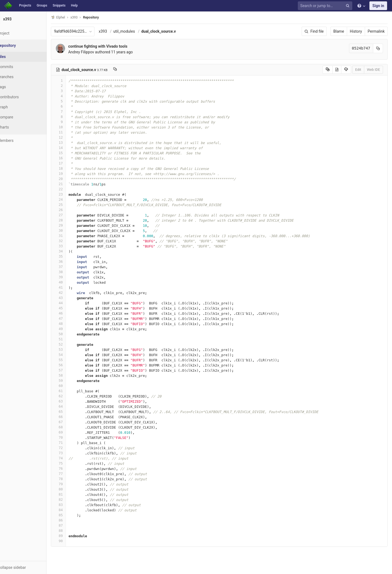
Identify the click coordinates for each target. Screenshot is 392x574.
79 (72, 484)
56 (72, 365)
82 (72, 500)
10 (72, 127)
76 (72, 468)
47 (72, 318)
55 (72, 360)
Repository (104, 17)
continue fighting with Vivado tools (111, 46)
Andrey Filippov (94, 52)
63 (72, 401)
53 (72, 349)
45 (72, 308)
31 (72, 236)
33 (72, 246)
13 (72, 143)
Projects (25, 5)
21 (72, 184)
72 (72, 448)
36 (72, 262)
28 (72, 220)
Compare (19, 117)
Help (74, 5)
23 (72, 194)
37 (72, 267)
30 (72, 230)
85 (72, 515)
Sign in (378, 6)
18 (72, 168)
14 (72, 148)
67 (72, 422)
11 (72, 132)
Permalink (376, 31)
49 (72, 329)
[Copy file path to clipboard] (128, 70)
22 (72, 189)
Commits (19, 67)
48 (72, 324)
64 (72, 406)
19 (72, 174)
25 (72, 205)
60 (72, 386)
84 (72, 510)
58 (72, 375)
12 (72, 137)
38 (72, 272)
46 (72, 313)
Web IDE (373, 70)
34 (72, 251)
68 (72, 427)
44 (72, 303)
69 (72, 432)
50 (72, 334)
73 (72, 453)
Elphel (71, 17)
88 (72, 531)
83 (72, 505)
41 (72, 287)
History (356, 31)
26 (72, 210)
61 (72, 391)
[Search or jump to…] (326, 6)
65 (72, 412)
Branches (19, 77)
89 (72, 536)
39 (72, 277)
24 (72, 199)
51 (72, 339)
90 (72, 541)
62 (72, 396)
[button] (30, 567)
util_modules (137, 31)
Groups (42, 5)
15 (72, 153)
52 (72, 344)
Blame (339, 31)
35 (72, 256)
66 (72, 417)
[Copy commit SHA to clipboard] (378, 48)
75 (72, 463)
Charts (16, 127)
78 (72, 479)
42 (72, 293)
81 (72, 494)
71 (72, 443)
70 (72, 437)
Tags (15, 87)
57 (72, 370)
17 (72, 163)
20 (72, 179)
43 (72, 298)
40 (72, 282)
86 (72, 520)
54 (72, 355)
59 (72, 381)
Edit (358, 70)
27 (72, 215)
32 (72, 241)
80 (72, 489)
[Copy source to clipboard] (328, 70)
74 (72, 458)
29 (72, 225)
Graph (16, 107)
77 (72, 474)
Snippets (59, 5)
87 (72, 525)
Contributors (22, 97)
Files (15, 57)
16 (72, 158)
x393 (116, 31)
